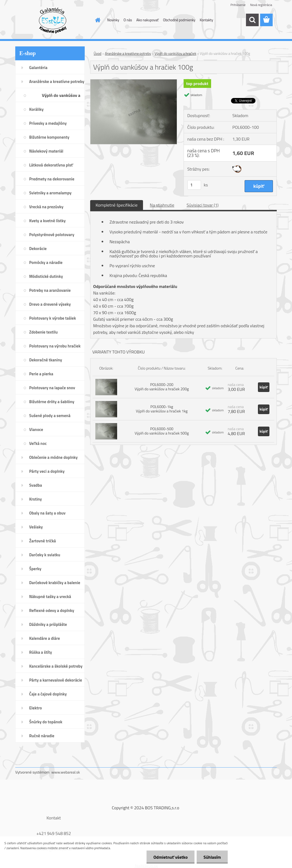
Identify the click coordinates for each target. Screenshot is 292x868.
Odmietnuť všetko (171, 857)
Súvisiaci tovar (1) (203, 205)
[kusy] (194, 185)
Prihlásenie (238, 5)
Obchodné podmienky (179, 20)
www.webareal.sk (66, 772)
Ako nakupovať (148, 20)
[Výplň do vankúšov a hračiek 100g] (134, 82)
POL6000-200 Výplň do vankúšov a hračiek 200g (162, 387)
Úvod (98, 53)
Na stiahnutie (162, 205)
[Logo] (53, 20)
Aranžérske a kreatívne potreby (128, 53)
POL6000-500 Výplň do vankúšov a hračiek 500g (162, 431)
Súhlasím (212, 857)
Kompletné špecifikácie (117, 205)
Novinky (113, 20)
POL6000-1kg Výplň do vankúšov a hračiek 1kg (162, 409)
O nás (128, 20)
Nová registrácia (261, 5)
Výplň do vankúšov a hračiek (175, 53)
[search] (252, 20)
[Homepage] (97, 20)
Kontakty (206, 20)
